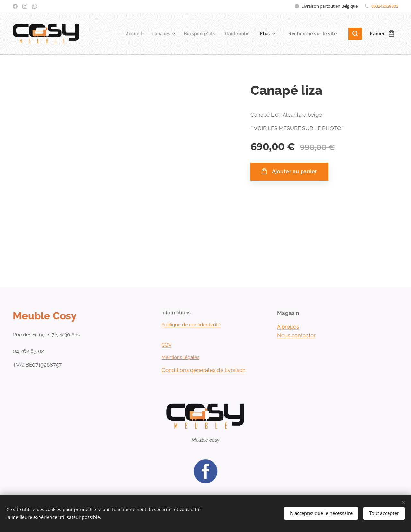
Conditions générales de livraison (204, 370)
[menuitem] (128, 34)
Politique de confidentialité (191, 325)
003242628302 (385, 6)
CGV (166, 345)
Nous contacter (296, 335)
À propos (288, 327)
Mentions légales (180, 357)
